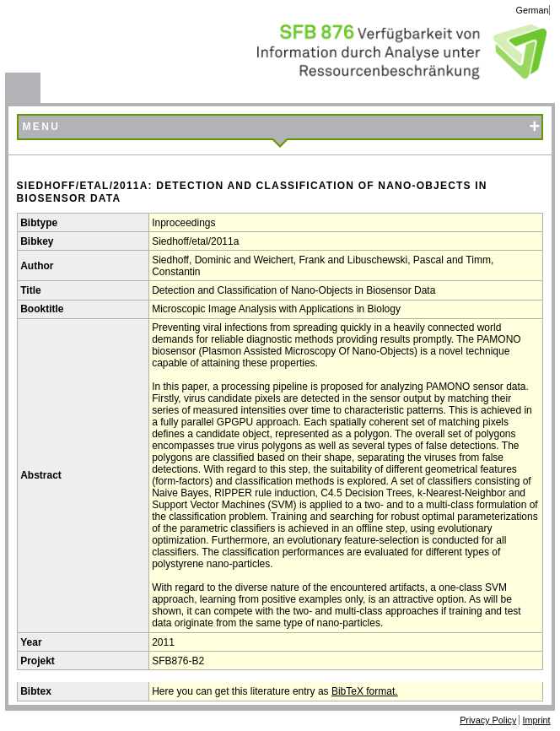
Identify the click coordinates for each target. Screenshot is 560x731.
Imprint (537, 720)
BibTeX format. (365, 691)
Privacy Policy (488, 720)
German (533, 10)
